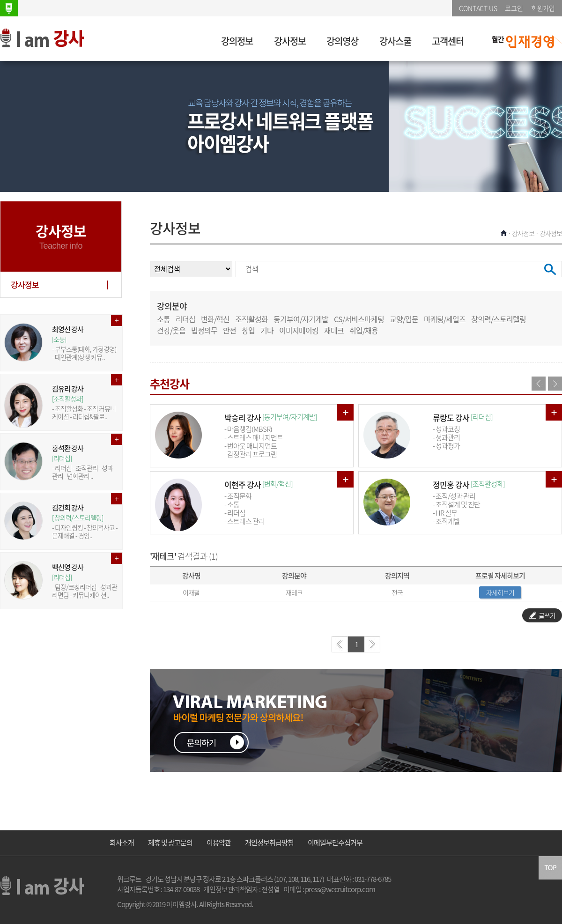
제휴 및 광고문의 (170, 843)
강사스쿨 (395, 41)
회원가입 (543, 8)
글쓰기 (542, 615)
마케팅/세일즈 (445, 319)
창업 (248, 330)
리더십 (185, 319)
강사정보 (290, 41)
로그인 (514, 8)
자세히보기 (500, 592)
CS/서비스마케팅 (359, 319)
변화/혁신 (215, 319)
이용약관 (219, 843)
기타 (267, 330)
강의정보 (237, 41)
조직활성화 (251, 319)
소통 (163, 319)
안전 (229, 330)
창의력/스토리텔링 (499, 319)
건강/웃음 (171, 330)
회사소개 (122, 843)
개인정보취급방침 (269, 843)
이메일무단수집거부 (335, 843)
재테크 (334, 330)
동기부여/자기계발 (301, 319)
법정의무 (204, 330)
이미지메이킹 (299, 330)
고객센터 (448, 41)
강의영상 (342, 41)
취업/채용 (364, 330)
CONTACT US (478, 8)
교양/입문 (404, 319)
